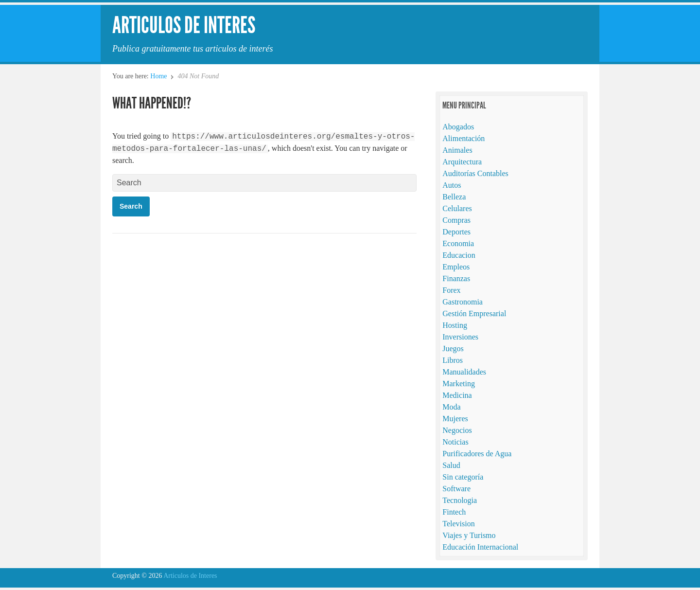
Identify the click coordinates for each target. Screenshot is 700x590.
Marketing (459, 384)
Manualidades (464, 372)
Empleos (456, 267)
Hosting (455, 325)
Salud (451, 465)
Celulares (457, 208)
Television (458, 524)
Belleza (454, 197)
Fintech (454, 512)
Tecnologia (460, 500)
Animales (457, 150)
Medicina (457, 395)
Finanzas (456, 278)
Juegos (453, 349)
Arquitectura (462, 162)
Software (456, 489)
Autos (452, 185)
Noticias (455, 442)
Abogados (458, 127)
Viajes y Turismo (469, 535)
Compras (456, 220)
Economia (458, 243)
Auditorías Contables (475, 173)
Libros (453, 360)
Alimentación (464, 138)
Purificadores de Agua (477, 454)
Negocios (457, 430)
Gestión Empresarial (474, 313)
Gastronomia (463, 302)
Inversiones (460, 337)
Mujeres (455, 419)
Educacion (459, 255)
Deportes (456, 232)
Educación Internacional (480, 547)
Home (158, 76)
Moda (451, 407)
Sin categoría (463, 477)
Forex (451, 290)
